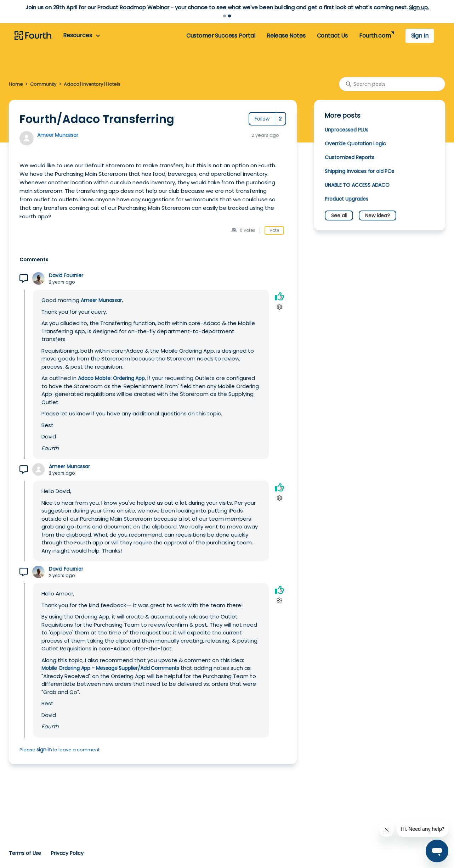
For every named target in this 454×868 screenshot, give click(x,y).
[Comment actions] (279, 307)
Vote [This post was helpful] (274, 230)
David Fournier (66, 276)
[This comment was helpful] (279, 296)
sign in (44, 750)
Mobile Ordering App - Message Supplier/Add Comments (110, 668)
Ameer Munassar (58, 135)
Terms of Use (25, 853)
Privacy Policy (67, 853)
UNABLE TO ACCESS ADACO (357, 185)
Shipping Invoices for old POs (359, 171)
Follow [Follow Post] (262, 119)
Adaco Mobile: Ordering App (111, 378)
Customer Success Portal (221, 36)
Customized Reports (349, 157)
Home (16, 84)
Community (43, 84)
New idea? (378, 215)
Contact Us (332, 36)
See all (339, 215)
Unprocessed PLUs (347, 130)
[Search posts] (392, 84)
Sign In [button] (420, 36)
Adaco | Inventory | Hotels (92, 84)
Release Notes (286, 36)
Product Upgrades (347, 199)
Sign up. (419, 7)
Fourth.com (375, 36)
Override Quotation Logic (355, 144)
